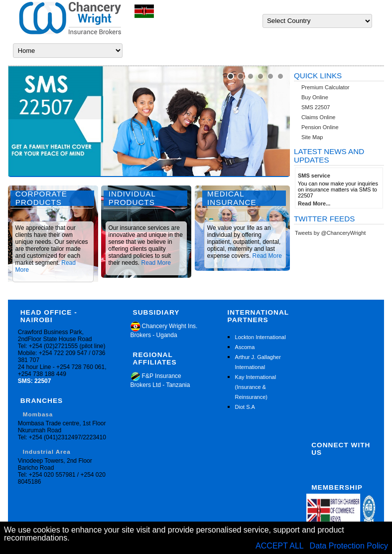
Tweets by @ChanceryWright (330, 233)
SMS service (314, 176)
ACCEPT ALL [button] (281, 546)
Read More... (314, 203)
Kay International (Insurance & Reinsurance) (256, 387)
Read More (156, 263)
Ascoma (245, 347)
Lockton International (261, 337)
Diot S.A (245, 407)
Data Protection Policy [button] (349, 546)
